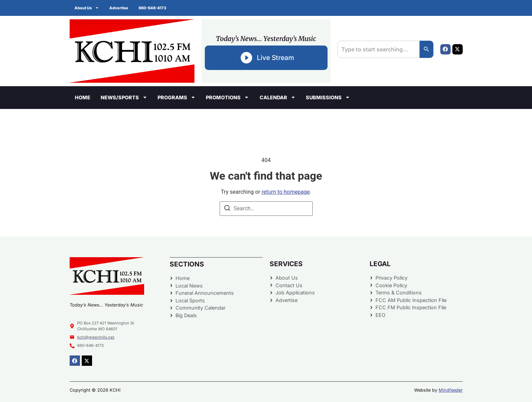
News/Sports (124, 97)
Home (83, 97)
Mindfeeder (451, 390)
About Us (87, 8)
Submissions (328, 97)
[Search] (426, 49)
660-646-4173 (153, 8)
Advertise (119, 8)
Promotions (227, 97)
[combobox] (378, 49)
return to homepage (286, 192)
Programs (177, 97)
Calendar (278, 97)
